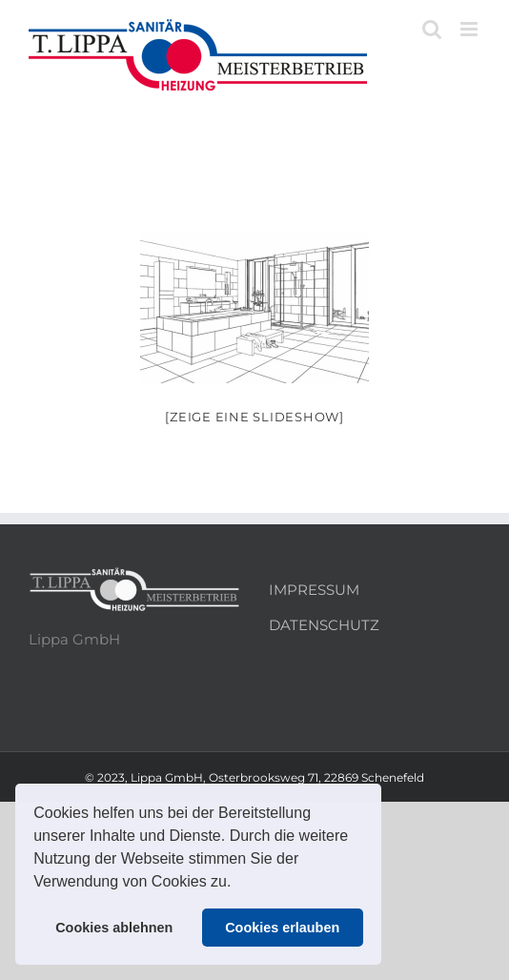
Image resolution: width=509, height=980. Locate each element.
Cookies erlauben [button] (282, 928)
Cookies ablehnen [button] (114, 928)
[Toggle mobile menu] (470, 29)
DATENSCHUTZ (324, 625)
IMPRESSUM (314, 590)
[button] (238, 884)
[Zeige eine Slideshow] (254, 417)
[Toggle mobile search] (432, 29)
